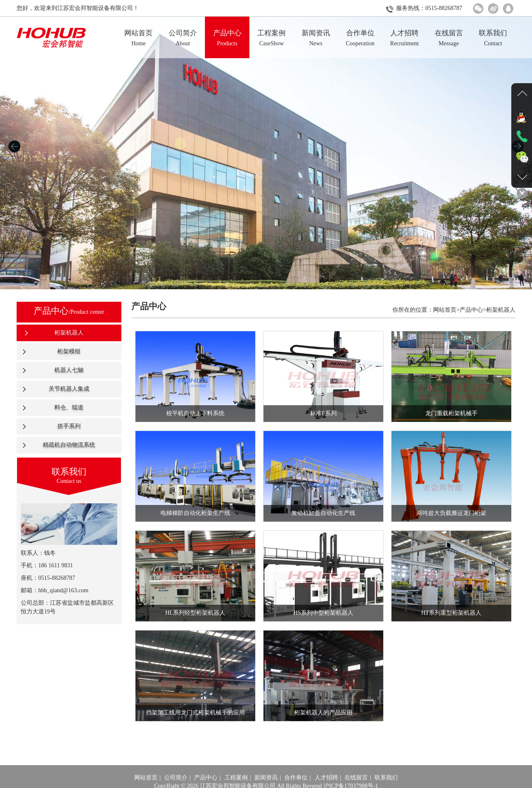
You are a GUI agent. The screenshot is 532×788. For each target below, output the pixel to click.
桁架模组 (69, 351)
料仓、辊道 (69, 408)
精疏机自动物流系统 (69, 445)
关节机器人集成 (69, 389)
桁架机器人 (69, 333)
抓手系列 (69, 426)
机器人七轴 (69, 370)
